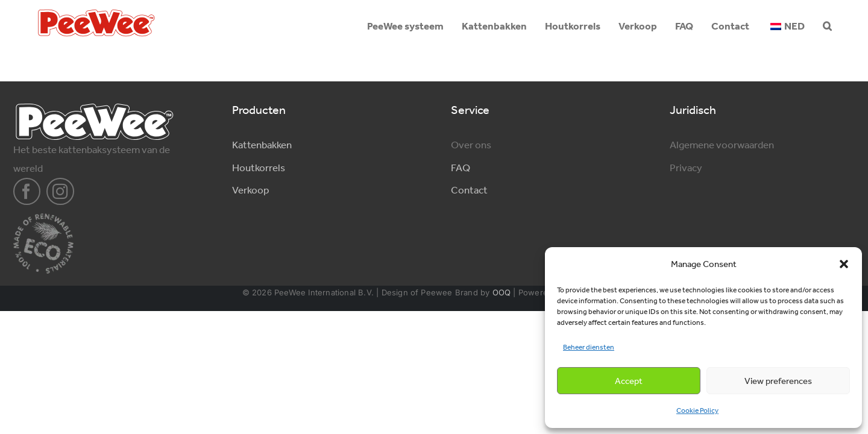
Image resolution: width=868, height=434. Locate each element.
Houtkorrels (259, 168)
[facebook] (27, 192)
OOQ (502, 292)
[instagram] (60, 192)
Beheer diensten (589, 347)
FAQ (461, 168)
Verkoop (250, 190)
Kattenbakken (262, 145)
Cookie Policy (697, 410)
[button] (844, 264)
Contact (469, 190)
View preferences (778, 381)
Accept (629, 381)
